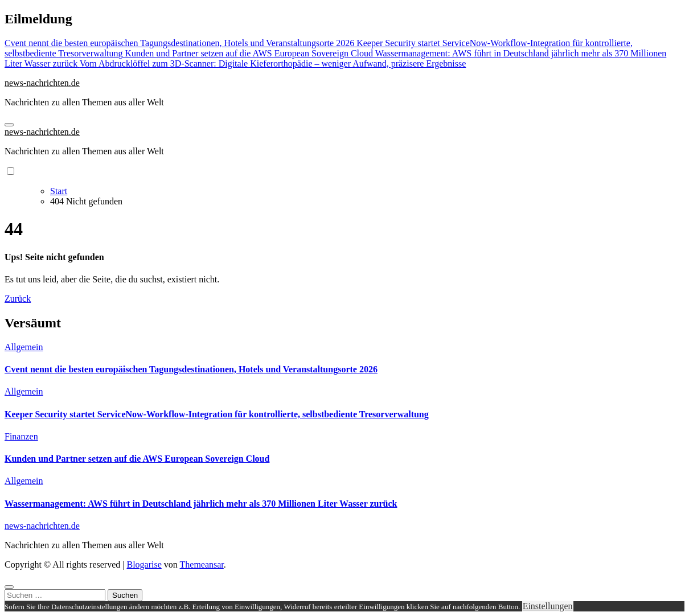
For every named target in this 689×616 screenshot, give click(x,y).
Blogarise (144, 564)
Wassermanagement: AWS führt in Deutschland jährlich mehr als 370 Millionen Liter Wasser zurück (201, 504)
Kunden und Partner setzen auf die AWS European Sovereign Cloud (137, 459)
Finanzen (21, 436)
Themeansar (202, 564)
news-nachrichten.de (42, 83)
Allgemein (24, 347)
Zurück (18, 299)
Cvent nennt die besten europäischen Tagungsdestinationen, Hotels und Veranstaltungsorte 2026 (191, 369)
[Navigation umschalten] (9, 125)
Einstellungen (548, 606)
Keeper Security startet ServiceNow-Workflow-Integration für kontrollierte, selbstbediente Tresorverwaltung (217, 414)
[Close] (9, 587)
